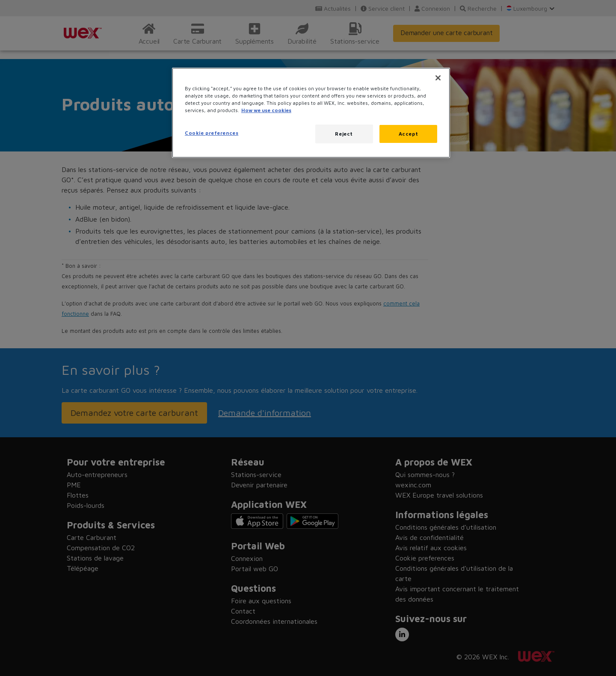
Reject (344, 134)
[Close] (438, 78)
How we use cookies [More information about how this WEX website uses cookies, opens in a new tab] (266, 110)
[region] (311, 113)
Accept (408, 134)
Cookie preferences (212, 133)
